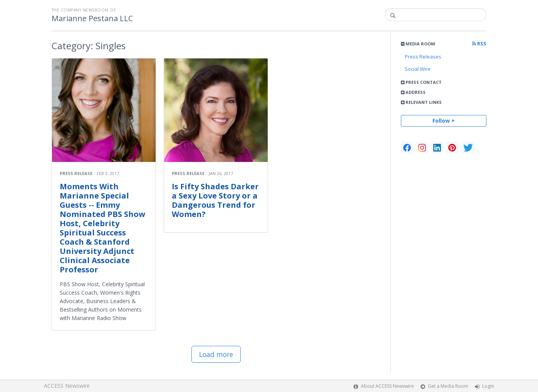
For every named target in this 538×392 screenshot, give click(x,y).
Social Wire (418, 69)
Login (488, 386)
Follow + (444, 121)
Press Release (76, 173)
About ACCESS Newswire (387, 386)
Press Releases (423, 57)
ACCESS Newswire (67, 386)
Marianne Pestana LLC (92, 18)
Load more (216, 354)
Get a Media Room (448, 386)
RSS (479, 44)
